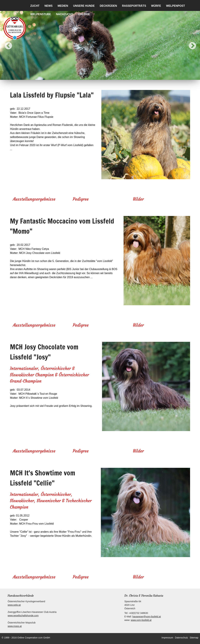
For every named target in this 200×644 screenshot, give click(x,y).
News (48, 6)
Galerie (84, 14)
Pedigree (81, 199)
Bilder (138, 199)
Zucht (35, 6)
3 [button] (92, 76)
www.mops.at (15, 626)
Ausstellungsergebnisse (34, 199)
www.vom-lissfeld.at (141, 620)
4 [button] (97, 76)
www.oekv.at (14, 605)
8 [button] (118, 76)
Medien (63, 6)
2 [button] (87, 76)
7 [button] (113, 76)
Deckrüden (108, 6)
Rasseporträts (134, 6)
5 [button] (103, 76)
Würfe (156, 6)
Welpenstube (41, 14)
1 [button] (82, 76)
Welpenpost (175, 6)
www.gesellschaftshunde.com (23, 616)
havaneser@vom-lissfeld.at (147, 617)
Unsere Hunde (84, 6)
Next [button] (190, 43)
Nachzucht (64, 14)
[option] (100, 43)
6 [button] (108, 76)
